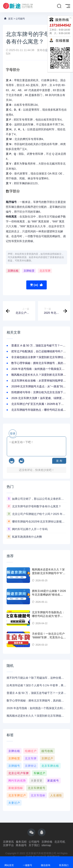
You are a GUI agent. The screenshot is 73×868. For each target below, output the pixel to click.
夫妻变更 (37, 781)
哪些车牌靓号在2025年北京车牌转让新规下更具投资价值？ (39, 522)
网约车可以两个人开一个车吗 (30, 529)
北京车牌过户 (17, 795)
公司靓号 (20, 19)
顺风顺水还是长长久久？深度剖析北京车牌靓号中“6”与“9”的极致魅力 (49, 573)
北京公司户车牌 (19, 773)
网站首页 (9, 862)
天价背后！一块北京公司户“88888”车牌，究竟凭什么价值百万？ (49, 638)
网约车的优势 (17, 781)
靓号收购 (47, 751)
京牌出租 (13, 271)
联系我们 (64, 862)
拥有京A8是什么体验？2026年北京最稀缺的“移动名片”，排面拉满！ (49, 595)
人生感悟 (56, 795)
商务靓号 (21, 845)
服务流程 (21, 842)
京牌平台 (8, 845)
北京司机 (60, 842)
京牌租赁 (29, 271)
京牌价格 (47, 842)
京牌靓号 (14, 766)
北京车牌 (45, 271)
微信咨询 (46, 862)
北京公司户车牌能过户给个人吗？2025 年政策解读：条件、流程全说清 (39, 514)
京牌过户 (47, 758)
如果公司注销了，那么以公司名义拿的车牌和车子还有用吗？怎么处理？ (39, 499)
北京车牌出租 (50, 766)
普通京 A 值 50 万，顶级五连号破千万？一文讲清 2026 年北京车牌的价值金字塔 (36, 693)
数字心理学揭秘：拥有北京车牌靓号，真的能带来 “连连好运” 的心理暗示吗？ (36, 701)
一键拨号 (27, 862)
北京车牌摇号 (37, 788)
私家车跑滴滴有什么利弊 (27, 537)
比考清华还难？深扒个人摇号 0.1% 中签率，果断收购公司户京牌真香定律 (36, 685)
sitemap (46, 845)
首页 (11, 19)
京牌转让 (31, 766)
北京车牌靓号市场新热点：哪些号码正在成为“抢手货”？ (48, 616)
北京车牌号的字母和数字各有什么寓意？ (37, 506)
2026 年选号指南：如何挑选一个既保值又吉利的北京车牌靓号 (36, 708)
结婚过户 (31, 751)
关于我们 (34, 845)
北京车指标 (38, 795)
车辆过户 (40, 773)
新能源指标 (16, 788)
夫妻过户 (14, 803)
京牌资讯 (8, 842)
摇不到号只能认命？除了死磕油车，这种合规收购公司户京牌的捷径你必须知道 (36, 678)
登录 (13, 434)
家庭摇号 (53, 781)
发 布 (59, 461)
